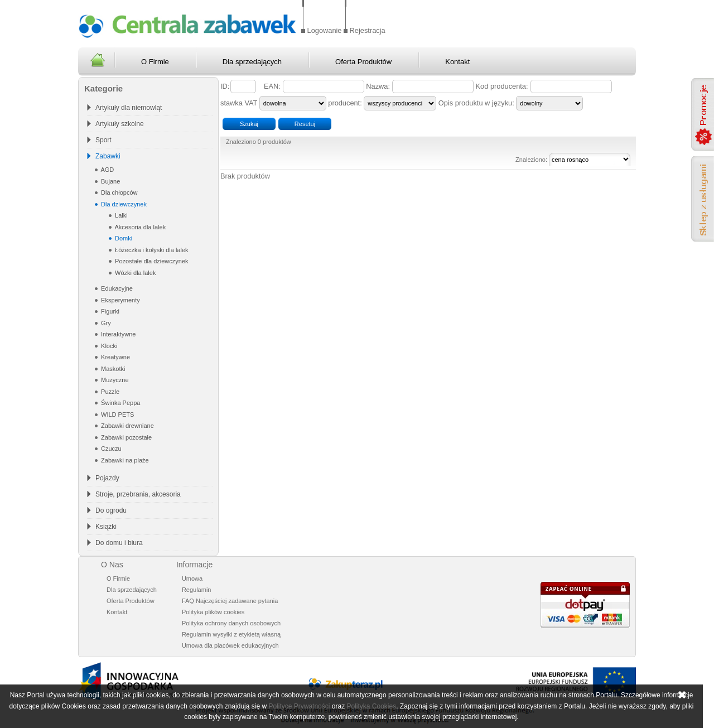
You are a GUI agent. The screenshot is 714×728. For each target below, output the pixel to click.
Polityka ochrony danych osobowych (231, 623)
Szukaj (249, 124)
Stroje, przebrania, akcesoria (138, 494)
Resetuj (305, 124)
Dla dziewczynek (123, 204)
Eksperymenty (120, 300)
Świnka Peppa (120, 403)
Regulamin (197, 590)
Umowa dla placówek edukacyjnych (230, 645)
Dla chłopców (118, 192)
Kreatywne (115, 357)
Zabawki (108, 156)
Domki (123, 238)
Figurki (109, 311)
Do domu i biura (119, 543)
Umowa (192, 578)
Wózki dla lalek (134, 273)
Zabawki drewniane (127, 426)
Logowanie (325, 30)
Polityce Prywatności (299, 706)
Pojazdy (107, 478)
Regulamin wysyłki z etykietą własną (231, 634)
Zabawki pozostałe (126, 437)
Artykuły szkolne (120, 124)
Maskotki (112, 369)
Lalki (120, 215)
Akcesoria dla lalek (139, 227)
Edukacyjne (116, 288)
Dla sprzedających (252, 62)
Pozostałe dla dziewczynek (151, 261)
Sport (103, 140)
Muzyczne (114, 380)
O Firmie (155, 62)
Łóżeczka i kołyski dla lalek (151, 250)
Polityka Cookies (371, 706)
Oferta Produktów (363, 62)
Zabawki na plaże (124, 460)
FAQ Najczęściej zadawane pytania (230, 601)
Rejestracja (368, 30)
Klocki (108, 346)
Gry (105, 323)
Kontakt (457, 62)
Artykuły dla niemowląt (129, 108)
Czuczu (110, 449)
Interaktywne (117, 334)
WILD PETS (117, 414)
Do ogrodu (111, 510)
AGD (107, 170)
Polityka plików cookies (213, 612)
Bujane (110, 181)
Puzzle (109, 392)
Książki (106, 527)
